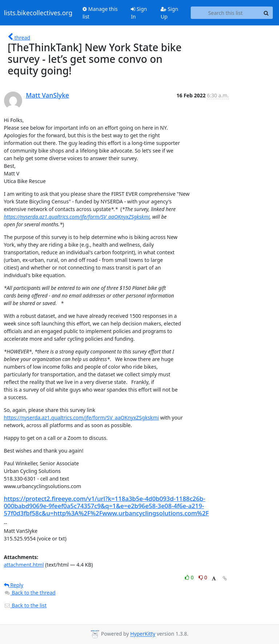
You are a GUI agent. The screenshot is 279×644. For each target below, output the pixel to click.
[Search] (266, 13)
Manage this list (100, 13)
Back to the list (25, 605)
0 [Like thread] (190, 577)
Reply (14, 585)
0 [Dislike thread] (203, 577)
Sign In (139, 13)
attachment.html (24, 565)
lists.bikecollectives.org (38, 13)
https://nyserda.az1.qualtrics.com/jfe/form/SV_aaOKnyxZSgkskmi (77, 217)
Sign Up (169, 13)
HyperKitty (143, 634)
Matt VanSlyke (47, 95)
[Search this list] (225, 13)
